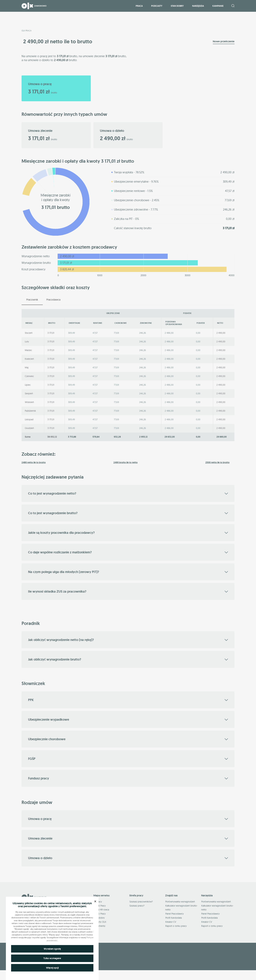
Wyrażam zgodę (52, 949)
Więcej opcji (52, 968)
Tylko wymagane (52, 958)
